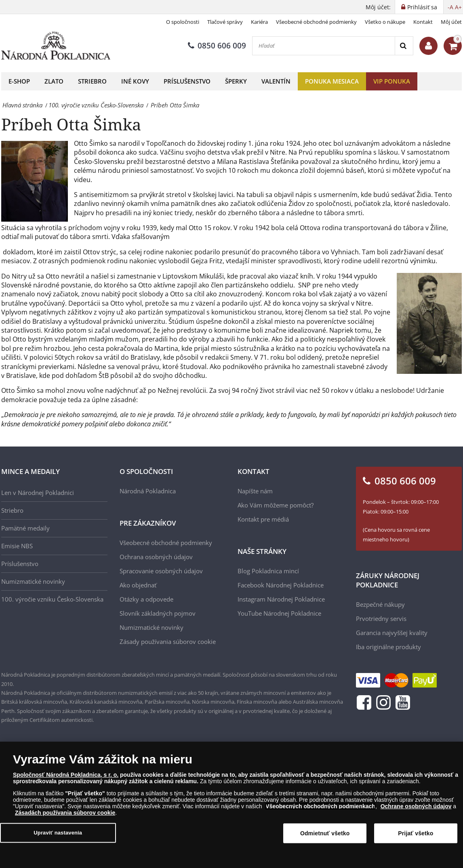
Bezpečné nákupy (380, 604)
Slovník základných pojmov (158, 613)
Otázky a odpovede (146, 599)
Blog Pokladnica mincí (268, 571)
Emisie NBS (17, 546)
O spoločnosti (183, 22)
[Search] (404, 46)
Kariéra (259, 22)
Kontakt (423, 22)
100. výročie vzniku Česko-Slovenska (52, 599)
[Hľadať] (324, 46)
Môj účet (451, 22)
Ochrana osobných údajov (156, 557)
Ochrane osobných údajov (416, 810)
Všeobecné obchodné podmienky (316, 22)
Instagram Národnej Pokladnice (281, 599)
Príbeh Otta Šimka (71, 124)
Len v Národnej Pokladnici (38, 493)
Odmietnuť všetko (325, 837)
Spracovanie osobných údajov (161, 571)
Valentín (276, 81)
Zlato (54, 81)
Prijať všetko (416, 837)
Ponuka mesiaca (332, 81)
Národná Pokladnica (148, 491)
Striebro (92, 81)
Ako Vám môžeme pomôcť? (276, 505)
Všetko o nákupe (385, 22)
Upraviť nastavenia (58, 836)
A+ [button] (458, 7)
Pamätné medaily (25, 528)
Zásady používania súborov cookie (168, 642)
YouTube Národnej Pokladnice (279, 613)
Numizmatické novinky (33, 581)
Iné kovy (135, 81)
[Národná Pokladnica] (56, 46)
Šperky (236, 81)
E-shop (19, 81)
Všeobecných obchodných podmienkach (320, 810)
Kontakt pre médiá (263, 519)
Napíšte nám (255, 491)
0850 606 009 (217, 46)
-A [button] (450, 7)
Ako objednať (138, 585)
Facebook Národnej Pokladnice (281, 585)
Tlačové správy (225, 22)
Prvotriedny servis (381, 619)
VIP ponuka (392, 81)
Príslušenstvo (187, 81)
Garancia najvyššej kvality (392, 633)
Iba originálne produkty (388, 647)
